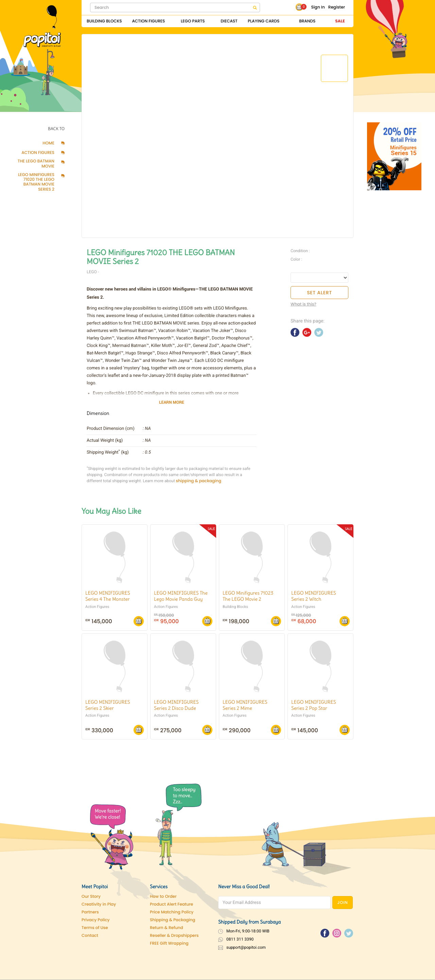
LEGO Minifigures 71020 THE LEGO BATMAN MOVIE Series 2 (36, 182)
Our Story (91, 897)
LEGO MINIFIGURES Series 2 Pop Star (314, 705)
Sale (340, 21)
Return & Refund (167, 928)
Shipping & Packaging (172, 920)
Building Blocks (104, 21)
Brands (307, 21)
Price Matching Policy (172, 912)
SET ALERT (319, 293)
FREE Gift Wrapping (169, 943)
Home (48, 143)
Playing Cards (264, 21)
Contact (90, 936)
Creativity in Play (99, 904)
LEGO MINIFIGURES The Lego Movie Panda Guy (181, 596)
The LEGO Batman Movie (36, 164)
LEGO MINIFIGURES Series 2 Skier (108, 705)
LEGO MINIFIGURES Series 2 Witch (314, 596)
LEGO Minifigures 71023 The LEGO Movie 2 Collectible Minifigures (248, 599)
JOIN (343, 903)
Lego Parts (193, 21)
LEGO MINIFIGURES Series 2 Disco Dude (176, 705)
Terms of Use (95, 928)
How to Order (163, 897)
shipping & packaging (199, 481)
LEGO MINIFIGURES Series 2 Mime (245, 705)
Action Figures (148, 21)
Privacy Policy (96, 920)
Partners (90, 912)
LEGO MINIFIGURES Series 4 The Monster (108, 596)
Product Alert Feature (171, 904)
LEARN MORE (172, 402)
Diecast (229, 21)
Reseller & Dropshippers (174, 936)
